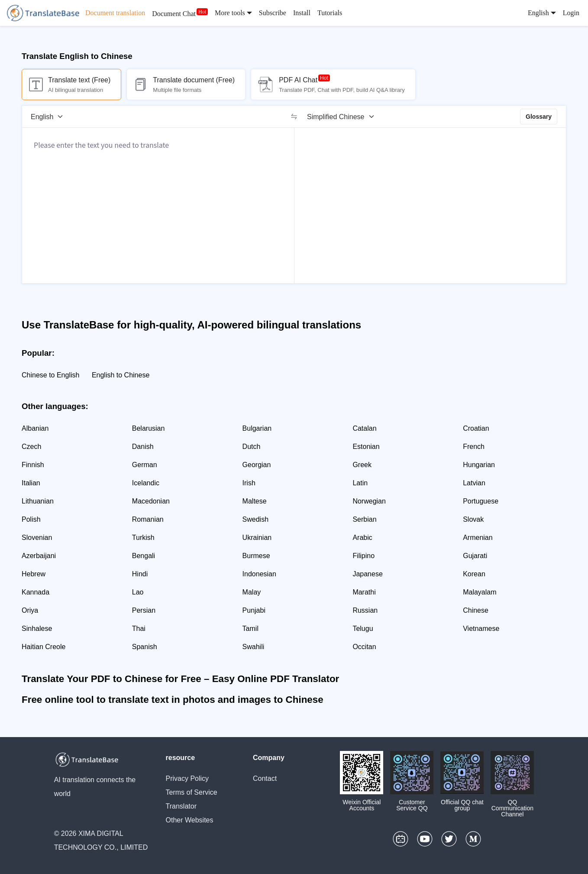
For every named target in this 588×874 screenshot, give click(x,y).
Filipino (363, 556)
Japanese (367, 574)
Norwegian (369, 501)
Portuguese (481, 501)
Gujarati (475, 556)
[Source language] (50, 117)
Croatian (476, 428)
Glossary (539, 117)
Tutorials (330, 13)
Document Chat (174, 14)
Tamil (250, 629)
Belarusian (149, 428)
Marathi (364, 592)
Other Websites (190, 820)
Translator (181, 806)
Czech (31, 447)
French (474, 447)
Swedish (255, 519)
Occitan (364, 647)
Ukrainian (257, 538)
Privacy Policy (187, 778)
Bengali (144, 556)
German (145, 465)
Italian (31, 483)
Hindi (140, 574)
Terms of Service (192, 792)
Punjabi (254, 610)
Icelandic (146, 483)
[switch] (294, 117)
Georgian (257, 465)
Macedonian (151, 501)
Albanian (35, 428)
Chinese (476, 610)
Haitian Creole (44, 647)
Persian (144, 610)
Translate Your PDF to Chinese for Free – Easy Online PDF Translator (180, 679)
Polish (31, 519)
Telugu (363, 629)
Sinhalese (37, 629)
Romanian (148, 519)
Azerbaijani (39, 556)
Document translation (115, 13)
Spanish (145, 647)
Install (302, 13)
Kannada (36, 592)
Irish (249, 483)
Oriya (30, 610)
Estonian (366, 447)
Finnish (33, 465)
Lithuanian (38, 501)
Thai (139, 629)
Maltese (255, 501)
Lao (138, 592)
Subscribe (273, 13)
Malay (252, 592)
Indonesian (259, 574)
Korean (474, 574)
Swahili (254, 647)
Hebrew (34, 574)
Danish (143, 447)
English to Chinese (121, 375)
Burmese (256, 556)
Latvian (474, 483)
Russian (365, 610)
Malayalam (480, 592)
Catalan (364, 428)
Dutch (252, 447)
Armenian (478, 538)
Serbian (364, 519)
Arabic (362, 538)
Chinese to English (50, 375)
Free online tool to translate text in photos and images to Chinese (173, 700)
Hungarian (479, 465)
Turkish (143, 538)
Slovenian (37, 538)
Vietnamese (481, 629)
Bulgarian (257, 428)
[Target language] (344, 117)
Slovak (473, 519)
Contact (265, 778)
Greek (362, 465)
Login (571, 13)
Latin (360, 483)
